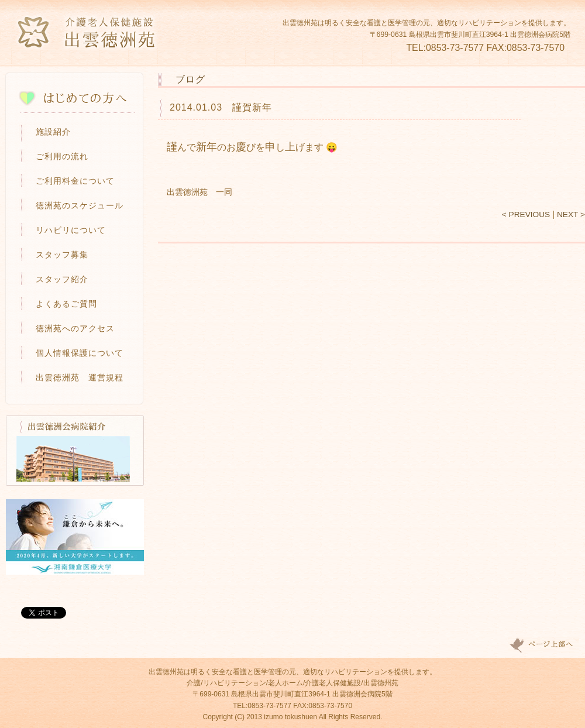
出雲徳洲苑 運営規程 (80, 377)
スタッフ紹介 (62, 279)
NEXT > (571, 214)
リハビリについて (71, 230)
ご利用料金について (75, 181)
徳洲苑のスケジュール (80, 205)
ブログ (190, 79)
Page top (543, 645)
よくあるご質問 (66, 304)
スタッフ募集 (62, 255)
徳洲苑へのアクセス (75, 328)
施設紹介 (53, 132)
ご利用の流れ (62, 156)
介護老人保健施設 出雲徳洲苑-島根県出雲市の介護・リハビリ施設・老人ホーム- (87, 32)
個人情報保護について (80, 353)
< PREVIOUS (526, 214)
